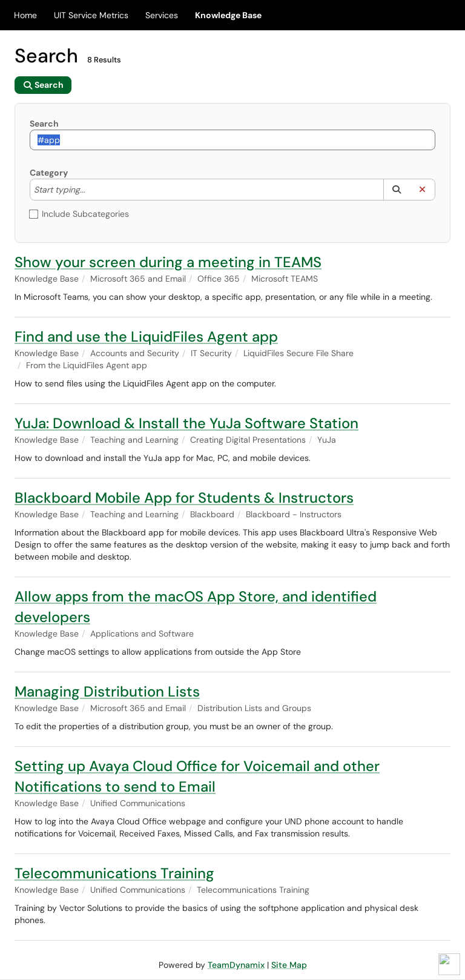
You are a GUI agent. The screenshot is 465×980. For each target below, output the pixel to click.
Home (25, 15)
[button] (396, 190)
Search (44, 124)
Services (162, 15)
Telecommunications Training (114, 873)
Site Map (289, 965)
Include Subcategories (79, 214)
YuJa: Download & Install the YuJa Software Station (186, 423)
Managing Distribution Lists (107, 691)
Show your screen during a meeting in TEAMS (168, 262)
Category (49, 173)
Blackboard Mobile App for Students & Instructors (184, 498)
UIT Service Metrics (91, 15)
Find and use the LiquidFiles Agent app (146, 336)
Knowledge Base (228, 15)
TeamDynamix (236, 965)
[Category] (91, 190)
